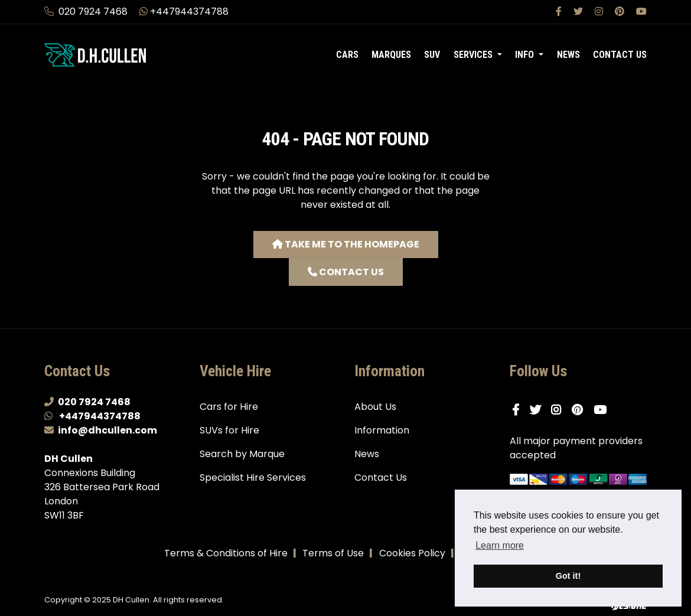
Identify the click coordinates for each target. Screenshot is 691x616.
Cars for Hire (229, 407)
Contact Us (620, 55)
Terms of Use (333, 553)
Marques (391, 55)
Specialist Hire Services (253, 478)
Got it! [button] (568, 576)
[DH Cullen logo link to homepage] (113, 54)
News (568, 55)
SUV (432, 55)
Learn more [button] (500, 545)
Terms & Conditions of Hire (226, 553)
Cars (347, 55)
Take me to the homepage (346, 244)
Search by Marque (242, 454)
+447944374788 (184, 12)
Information (382, 430)
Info (526, 55)
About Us (375, 407)
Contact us (346, 272)
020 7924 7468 (87, 12)
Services (474, 55)
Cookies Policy (412, 553)
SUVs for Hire (229, 430)
